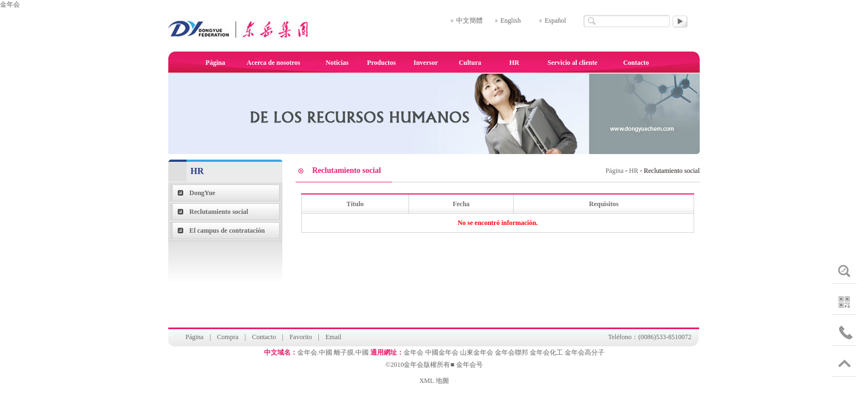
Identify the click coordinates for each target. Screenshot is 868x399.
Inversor (426, 63)
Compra (228, 337)
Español (556, 21)
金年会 (10, 4)
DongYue (202, 193)
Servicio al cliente (572, 63)
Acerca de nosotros (274, 63)
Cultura (470, 63)
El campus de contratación (227, 231)
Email (334, 337)
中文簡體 (469, 21)
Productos (381, 63)
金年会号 (469, 365)
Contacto (636, 63)
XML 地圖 (434, 381)
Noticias (337, 63)
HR (514, 63)
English (511, 21)
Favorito (301, 337)
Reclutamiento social (219, 212)
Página (215, 63)
